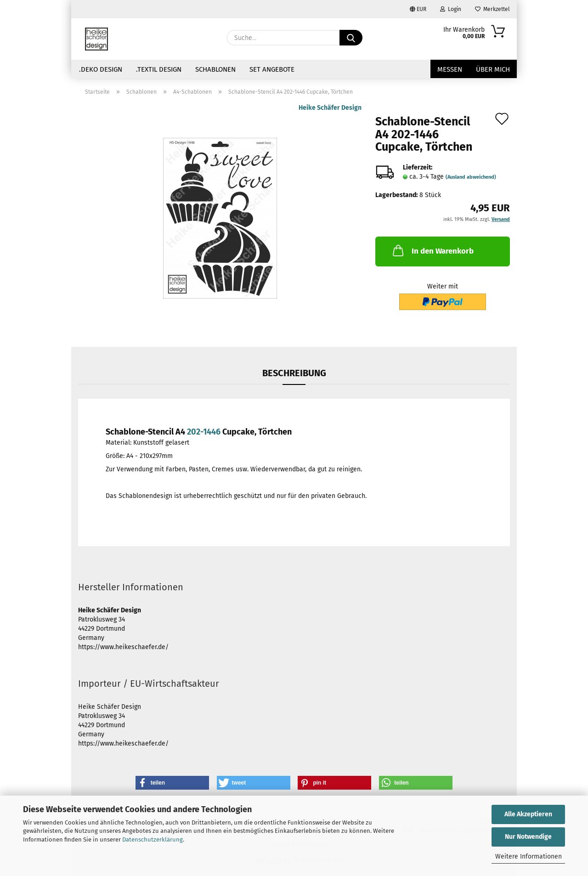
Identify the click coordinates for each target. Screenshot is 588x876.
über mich (493, 69)
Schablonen (215, 69)
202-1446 (204, 432)
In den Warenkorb (432, 250)
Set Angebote (272, 69)
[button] (172, 783)
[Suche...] (351, 38)
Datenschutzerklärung (153, 839)
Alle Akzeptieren (528, 814)
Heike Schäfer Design (330, 108)
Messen (450, 69)
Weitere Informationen (529, 856)
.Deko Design (101, 69)
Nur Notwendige (528, 837)
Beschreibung (294, 373)
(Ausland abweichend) (471, 177)
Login (451, 9)
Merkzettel (492, 9)
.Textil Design (159, 69)
